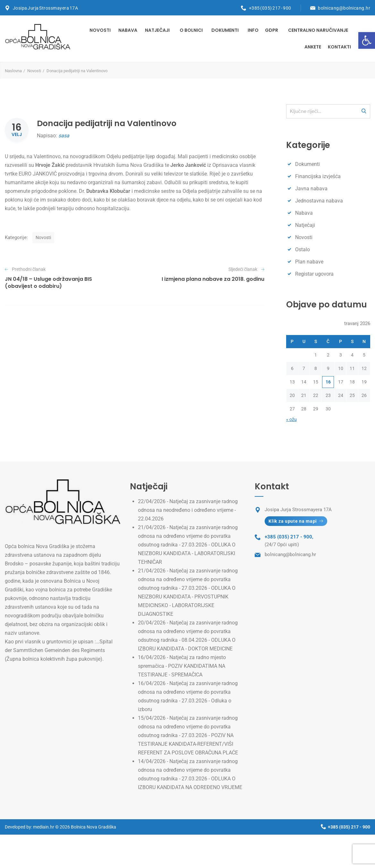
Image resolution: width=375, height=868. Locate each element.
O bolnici (191, 30)
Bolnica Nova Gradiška (94, 827)
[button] (367, 40)
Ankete (313, 47)
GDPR (272, 30)
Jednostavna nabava (319, 201)
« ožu (291, 419)
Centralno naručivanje (318, 30)
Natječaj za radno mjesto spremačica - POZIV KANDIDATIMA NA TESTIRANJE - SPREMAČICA (182, 666)
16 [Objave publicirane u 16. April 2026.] (328, 382)
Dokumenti (225, 30)
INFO (253, 30)
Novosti (100, 30)
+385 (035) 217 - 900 (270, 8)
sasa (64, 136)
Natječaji (157, 30)
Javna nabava (311, 189)
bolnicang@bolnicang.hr (344, 8)
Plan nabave (309, 262)
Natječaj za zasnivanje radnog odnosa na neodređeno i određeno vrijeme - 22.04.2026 (188, 510)
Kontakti (339, 47)
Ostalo (303, 249)
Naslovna (13, 71)
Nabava (128, 30)
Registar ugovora (314, 274)
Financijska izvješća (318, 176)
